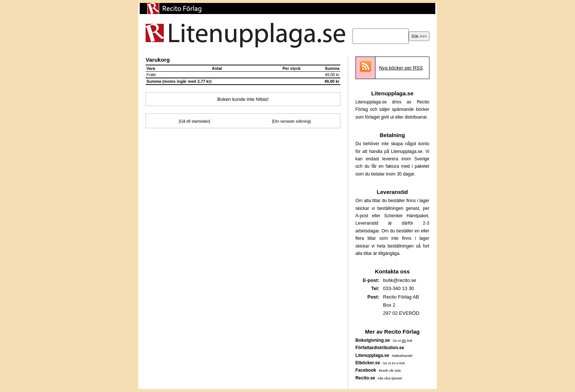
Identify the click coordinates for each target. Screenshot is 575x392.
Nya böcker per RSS (401, 68)
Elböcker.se (368, 363)
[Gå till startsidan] (195, 121)
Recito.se (365, 378)
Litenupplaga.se (372, 355)
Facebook (366, 370)
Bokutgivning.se (373, 340)
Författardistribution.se (380, 348)
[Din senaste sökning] (291, 121)
